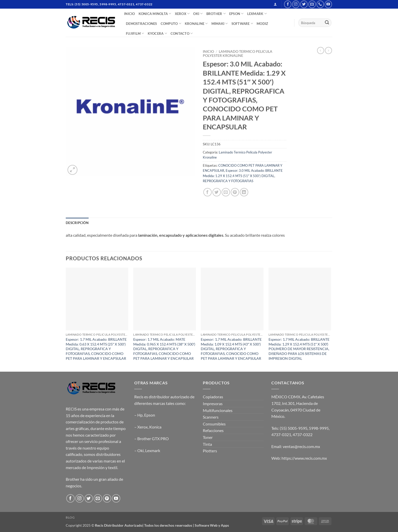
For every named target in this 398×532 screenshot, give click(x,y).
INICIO (130, 14)
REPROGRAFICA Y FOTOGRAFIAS (228, 181)
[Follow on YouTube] (328, 4)
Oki (140, 450)
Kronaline (196, 23)
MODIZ (262, 24)
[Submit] (327, 23)
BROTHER (216, 14)
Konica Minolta (155, 14)
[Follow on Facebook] (288, 4)
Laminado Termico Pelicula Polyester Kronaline (238, 54)
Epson (150, 415)
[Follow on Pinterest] (107, 498)
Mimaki (220, 23)
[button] (275, 4)
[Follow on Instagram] (296, 4)
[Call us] (320, 4)
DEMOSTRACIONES (142, 24)
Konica (155, 427)
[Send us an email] (312, 4)
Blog (70, 517)
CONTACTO (182, 33)
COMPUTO (171, 23)
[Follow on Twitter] (304, 4)
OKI (198, 14)
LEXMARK (257, 14)
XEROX (182, 14)
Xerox (143, 427)
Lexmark (153, 450)
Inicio (208, 52)
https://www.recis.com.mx (304, 458)
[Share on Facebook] (208, 192)
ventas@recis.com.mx (301, 446)
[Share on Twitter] (217, 192)
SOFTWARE (242, 23)
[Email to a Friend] (226, 192)
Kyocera (157, 33)
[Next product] (321, 50)
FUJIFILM (135, 33)
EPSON (236, 14)
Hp (140, 415)
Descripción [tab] (77, 223)
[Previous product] (328, 50)
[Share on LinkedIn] (244, 192)
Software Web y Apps (212, 525)
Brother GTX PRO (153, 439)
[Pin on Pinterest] (235, 192)
